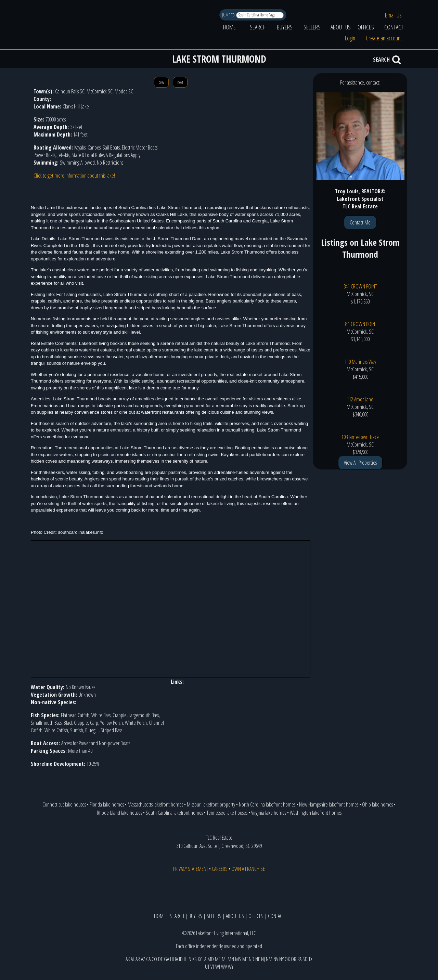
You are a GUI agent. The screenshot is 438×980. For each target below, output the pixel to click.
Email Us (393, 15)
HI (172, 959)
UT (207, 967)
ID (181, 959)
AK (128, 959)
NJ (263, 959)
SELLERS (312, 27)
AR (138, 959)
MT (245, 959)
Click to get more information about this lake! (74, 176)
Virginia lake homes (269, 813)
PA (299, 959)
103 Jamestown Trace (360, 437)
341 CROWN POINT (360, 286)
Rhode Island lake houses (119, 813)
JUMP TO (229, 15)
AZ (143, 959)
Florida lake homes (107, 804)
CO (154, 959)
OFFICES (366, 27)
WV (224, 967)
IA (176, 959)
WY (231, 967)
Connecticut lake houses (64, 804)
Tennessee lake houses (227, 813)
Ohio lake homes (377, 804)
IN (189, 959)
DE (160, 959)
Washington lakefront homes (316, 813)
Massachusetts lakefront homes (155, 804)
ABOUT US (341, 27)
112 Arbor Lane (360, 399)
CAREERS (220, 869)
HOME (229, 27)
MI (224, 959)
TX (311, 959)
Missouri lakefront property (211, 804)
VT (212, 967)
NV (276, 959)
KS (195, 959)
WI (218, 967)
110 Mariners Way (360, 362)
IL (185, 959)
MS (238, 959)
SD (305, 959)
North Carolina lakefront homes (267, 804)
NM (269, 959)
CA (148, 959)
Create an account (384, 38)
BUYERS (285, 27)
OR (294, 959)
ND (252, 959)
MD (211, 959)
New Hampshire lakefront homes (329, 804)
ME (218, 959)
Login (350, 38)
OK (287, 959)
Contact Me (360, 222)
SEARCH (258, 27)
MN (231, 959)
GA (166, 959)
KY (200, 959)
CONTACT (394, 27)
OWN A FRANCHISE (248, 869)
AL (133, 959)
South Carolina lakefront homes (174, 813)
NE (258, 959)
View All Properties (360, 463)
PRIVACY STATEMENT (191, 869)
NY (281, 959)
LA (204, 959)
